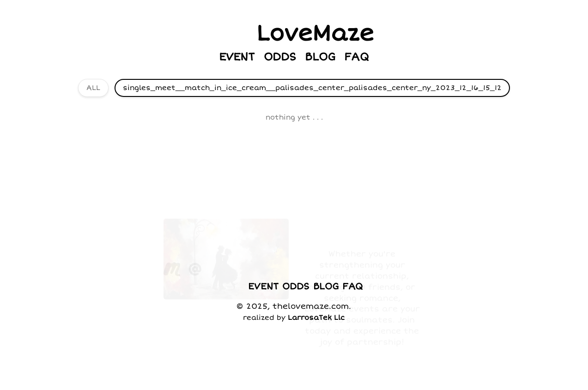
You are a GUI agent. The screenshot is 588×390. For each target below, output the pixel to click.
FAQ (357, 57)
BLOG (320, 57)
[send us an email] (195, 244)
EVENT (237, 57)
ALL (93, 88)
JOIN (265, 244)
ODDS (280, 57)
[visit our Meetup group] (172, 244)
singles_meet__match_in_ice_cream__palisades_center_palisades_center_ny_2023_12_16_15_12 (312, 88)
